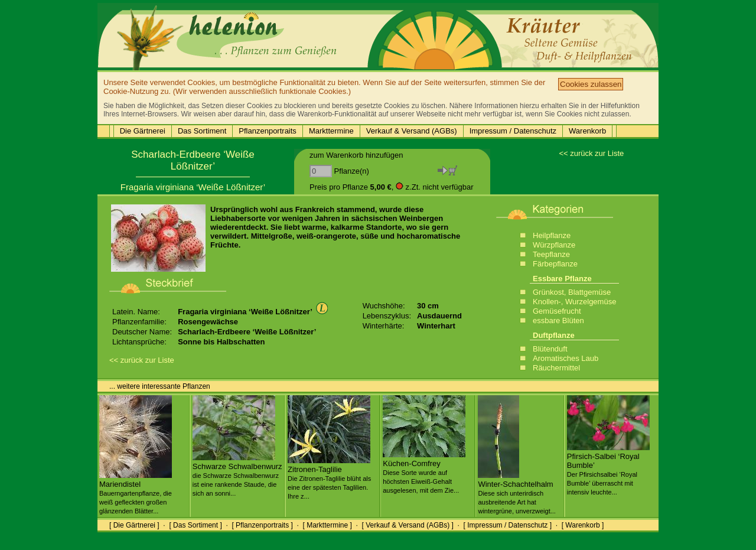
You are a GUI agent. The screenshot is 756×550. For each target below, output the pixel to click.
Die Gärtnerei (143, 131)
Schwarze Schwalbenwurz (237, 475)
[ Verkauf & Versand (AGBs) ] (408, 525)
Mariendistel (136, 493)
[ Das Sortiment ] (195, 525)
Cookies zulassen (591, 84)
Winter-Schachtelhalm (517, 493)
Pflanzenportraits (268, 131)
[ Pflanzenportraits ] (262, 525)
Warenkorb (587, 131)
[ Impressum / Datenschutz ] (508, 525)
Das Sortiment (202, 131)
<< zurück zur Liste (591, 153)
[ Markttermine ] (327, 525)
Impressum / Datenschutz (513, 131)
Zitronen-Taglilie (329, 478)
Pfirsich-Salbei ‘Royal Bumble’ (608, 469)
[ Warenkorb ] (583, 525)
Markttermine (331, 131)
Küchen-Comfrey (424, 472)
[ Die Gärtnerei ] (134, 525)
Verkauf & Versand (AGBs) (412, 131)
